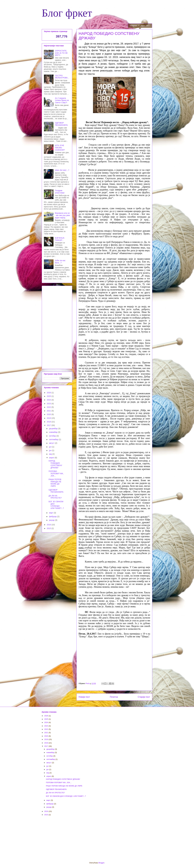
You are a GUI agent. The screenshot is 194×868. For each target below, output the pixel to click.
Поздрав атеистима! (60, 192)
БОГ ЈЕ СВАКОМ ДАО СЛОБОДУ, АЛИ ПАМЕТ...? (56, 505)
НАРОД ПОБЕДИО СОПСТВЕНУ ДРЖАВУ (55, 464)
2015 (49, 528)
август (52, 443)
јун (50, 450)
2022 (49, 407)
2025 (49, 396)
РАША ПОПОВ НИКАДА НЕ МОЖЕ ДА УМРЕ (55, 483)
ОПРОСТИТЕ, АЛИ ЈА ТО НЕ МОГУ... (61, 53)
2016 (49, 525)
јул (50, 447)
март (51, 513)
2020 (49, 414)
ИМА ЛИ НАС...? (62, 170)
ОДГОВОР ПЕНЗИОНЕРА (61, 124)
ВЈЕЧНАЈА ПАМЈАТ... (60, 239)
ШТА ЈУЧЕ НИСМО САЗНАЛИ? (60, 148)
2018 (49, 422)
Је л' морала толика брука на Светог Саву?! (62, 100)
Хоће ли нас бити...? (60, 262)
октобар (53, 436)
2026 (49, 393)
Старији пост (144, 697)
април (52, 458)
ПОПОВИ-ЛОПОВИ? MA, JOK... (56, 474)
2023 (49, 404)
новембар (53, 432)
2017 (49, 425)
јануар (52, 520)
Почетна (114, 697)
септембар (54, 439)
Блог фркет (67, 13)
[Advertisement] (57, 327)
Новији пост (84, 697)
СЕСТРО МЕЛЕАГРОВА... (62, 77)
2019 (49, 418)
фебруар (53, 517)
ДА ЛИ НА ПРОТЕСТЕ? (55, 497)
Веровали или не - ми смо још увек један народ (62, 215)
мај (51, 454)
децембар (54, 429)
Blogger (101, 863)
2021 (49, 411)
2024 (49, 400)
